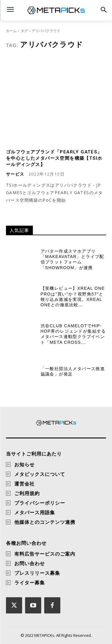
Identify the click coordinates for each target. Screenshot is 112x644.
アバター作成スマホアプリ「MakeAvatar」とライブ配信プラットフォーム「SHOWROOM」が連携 (72, 259)
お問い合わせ (30, 563)
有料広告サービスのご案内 (45, 554)
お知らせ (24, 464)
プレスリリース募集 (37, 573)
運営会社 (24, 484)
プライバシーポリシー (40, 503)
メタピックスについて (40, 474)
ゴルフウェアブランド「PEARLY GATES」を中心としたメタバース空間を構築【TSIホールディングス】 (54, 158)
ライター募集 (30, 583)
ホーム (11, 31)
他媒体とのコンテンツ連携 (45, 522)
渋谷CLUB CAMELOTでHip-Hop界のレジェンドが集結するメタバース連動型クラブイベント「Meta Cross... (73, 334)
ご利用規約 (27, 493)
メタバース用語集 (35, 512)
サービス (15, 174)
